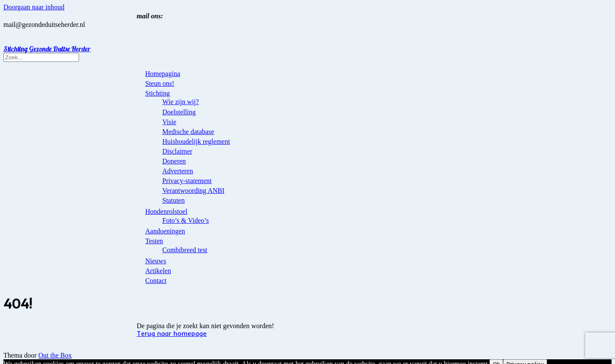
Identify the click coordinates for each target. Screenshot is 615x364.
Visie (169, 122)
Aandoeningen (165, 231)
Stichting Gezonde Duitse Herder (47, 49)
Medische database (188, 132)
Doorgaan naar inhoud (34, 7)
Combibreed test (185, 250)
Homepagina (163, 74)
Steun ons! (160, 83)
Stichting (158, 93)
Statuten (173, 200)
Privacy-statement (187, 181)
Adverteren (178, 171)
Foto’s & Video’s (186, 220)
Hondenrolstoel (166, 211)
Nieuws (156, 261)
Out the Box (55, 355)
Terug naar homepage (172, 333)
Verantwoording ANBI (193, 191)
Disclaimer (177, 151)
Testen (154, 241)
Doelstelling (179, 112)
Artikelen (158, 271)
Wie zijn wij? (181, 102)
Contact (156, 281)
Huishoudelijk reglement (196, 141)
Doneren (174, 161)
